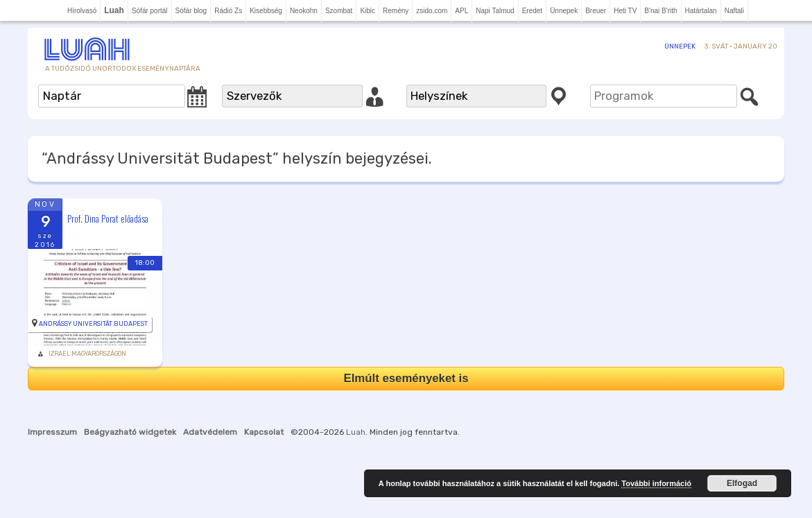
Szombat (339, 11)
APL (461, 11)
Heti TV (625, 11)
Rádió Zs (228, 11)
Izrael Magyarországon (87, 354)
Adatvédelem (210, 432)
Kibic (368, 11)
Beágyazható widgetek (130, 432)
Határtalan (701, 11)
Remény (396, 11)
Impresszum (52, 432)
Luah (356, 432)
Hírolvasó (82, 11)
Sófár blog (191, 11)
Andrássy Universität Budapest (93, 324)
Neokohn (304, 11)
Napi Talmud (495, 11)
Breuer (596, 11)
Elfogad (742, 483)
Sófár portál (150, 11)
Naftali (734, 11)
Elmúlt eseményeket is (406, 378)
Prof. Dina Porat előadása (108, 218)
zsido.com (432, 11)
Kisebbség (266, 11)
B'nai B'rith (660, 11)
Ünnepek (564, 11)
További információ (656, 483)
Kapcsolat (264, 432)
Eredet (532, 11)
